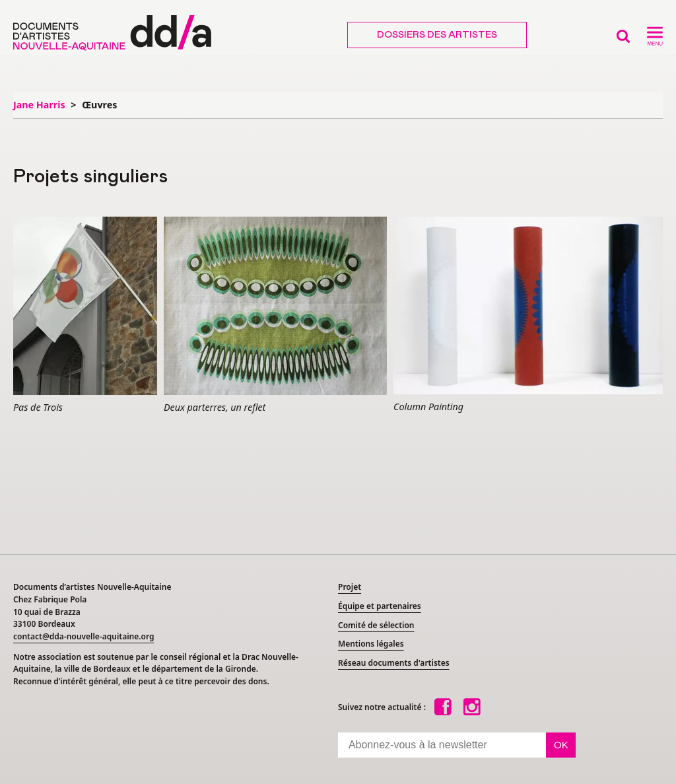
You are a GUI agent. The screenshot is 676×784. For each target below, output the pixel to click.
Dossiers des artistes (437, 35)
